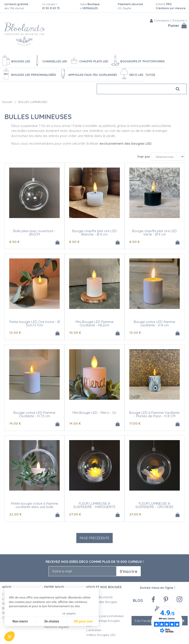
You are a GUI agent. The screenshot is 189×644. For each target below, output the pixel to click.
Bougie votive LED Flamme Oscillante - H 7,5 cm (34, 414)
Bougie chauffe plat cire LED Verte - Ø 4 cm (154, 233)
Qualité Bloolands (99, 597)
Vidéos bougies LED (101, 635)
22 (15, 514)
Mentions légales (57, 627)
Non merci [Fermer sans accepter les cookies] (20, 621)
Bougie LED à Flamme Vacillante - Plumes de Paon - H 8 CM (154, 414)
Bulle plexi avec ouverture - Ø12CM (34, 233)
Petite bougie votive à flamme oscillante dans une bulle (35, 505)
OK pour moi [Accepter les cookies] (83, 621)
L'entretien (94, 630)
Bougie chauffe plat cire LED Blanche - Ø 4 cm (94, 233)
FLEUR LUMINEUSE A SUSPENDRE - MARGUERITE (94, 505)
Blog (138, 600)
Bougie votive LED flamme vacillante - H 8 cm (155, 323)
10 (75, 333)
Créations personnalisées (105, 616)
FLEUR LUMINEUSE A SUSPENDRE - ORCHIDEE (154, 505)
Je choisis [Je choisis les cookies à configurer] (52, 621)
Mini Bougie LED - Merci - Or (94, 413)
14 (15, 423)
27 (75, 514)
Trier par (144, 157)
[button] (9, 636)
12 (15, 333)
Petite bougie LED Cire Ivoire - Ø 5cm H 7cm (35, 323)
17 (135, 423)
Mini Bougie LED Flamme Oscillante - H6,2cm (94, 323)
